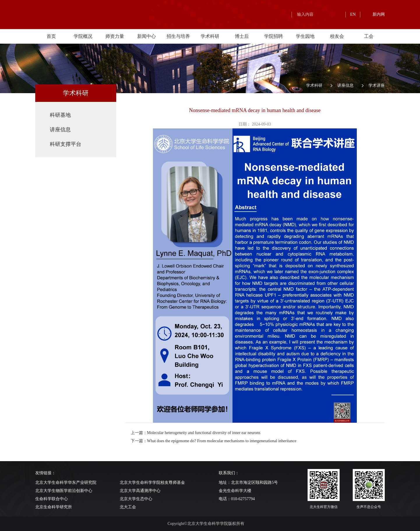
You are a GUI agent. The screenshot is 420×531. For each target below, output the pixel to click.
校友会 (337, 36)
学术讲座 (377, 85)
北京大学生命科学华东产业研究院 (66, 483)
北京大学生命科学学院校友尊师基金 (152, 483)
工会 (369, 36)
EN (353, 14)
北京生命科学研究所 (54, 507)
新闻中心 (147, 36)
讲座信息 (345, 85)
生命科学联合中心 (52, 499)
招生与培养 (178, 36)
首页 (51, 36)
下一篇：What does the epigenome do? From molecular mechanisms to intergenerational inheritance (214, 441)
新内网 (379, 14)
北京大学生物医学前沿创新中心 (64, 491)
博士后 (242, 36)
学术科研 (210, 36)
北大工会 (128, 507)
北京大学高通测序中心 (140, 491)
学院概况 (83, 36)
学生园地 (305, 36)
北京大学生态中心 (136, 499)
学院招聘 (273, 36)
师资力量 (115, 36)
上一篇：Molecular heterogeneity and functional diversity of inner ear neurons (196, 433)
